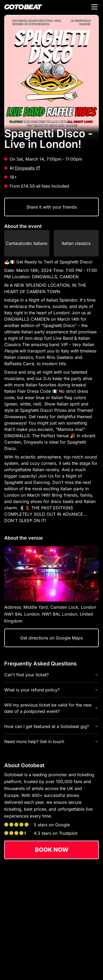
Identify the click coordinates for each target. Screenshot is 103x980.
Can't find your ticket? (51, 675)
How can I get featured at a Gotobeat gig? (51, 726)
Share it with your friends (51, 207)
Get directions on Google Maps (51, 638)
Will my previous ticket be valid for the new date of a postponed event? (51, 708)
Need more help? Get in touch (51, 741)
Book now (52, 850)
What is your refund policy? (51, 690)
